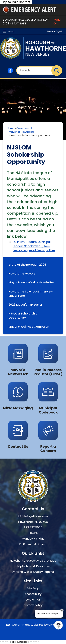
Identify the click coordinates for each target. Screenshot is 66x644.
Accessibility (33, 594)
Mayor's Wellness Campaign (31, 327)
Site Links (33, 581)
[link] (55, 31)
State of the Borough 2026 (27, 265)
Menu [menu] (11, 32)
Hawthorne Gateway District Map (33, 561)
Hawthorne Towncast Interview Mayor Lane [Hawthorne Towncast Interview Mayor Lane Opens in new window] (31, 294)
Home (11, 128)
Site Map (33, 588)
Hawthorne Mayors (22, 274)
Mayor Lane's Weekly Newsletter (31, 282)
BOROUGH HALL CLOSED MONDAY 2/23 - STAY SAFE (33, 22)
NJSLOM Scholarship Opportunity (23, 316)
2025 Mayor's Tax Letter (25, 305)
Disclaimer (33, 600)
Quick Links (33, 553)
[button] (57, 71)
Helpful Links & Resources (33, 566)
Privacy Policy (33, 605)
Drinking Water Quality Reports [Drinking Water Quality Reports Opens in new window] (33, 572)
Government (24, 128)
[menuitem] (33, 265)
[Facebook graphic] (10, 71)
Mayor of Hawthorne (22, 132)
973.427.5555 (33, 527)
